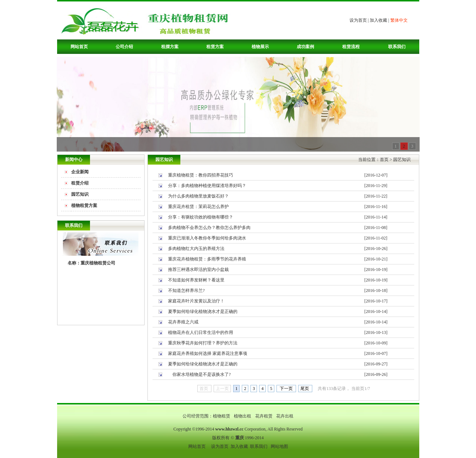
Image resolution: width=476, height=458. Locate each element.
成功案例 (305, 47)
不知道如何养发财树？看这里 (196, 280)
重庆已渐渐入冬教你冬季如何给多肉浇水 (207, 238)
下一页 (286, 389)
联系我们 (397, 47)
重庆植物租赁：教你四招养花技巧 (201, 175)
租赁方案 (215, 47)
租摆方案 (170, 47)
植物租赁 (222, 416)
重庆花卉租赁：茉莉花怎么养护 (198, 207)
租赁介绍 (80, 183)
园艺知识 (80, 194)
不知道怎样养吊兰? (186, 291)
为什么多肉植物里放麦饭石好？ (198, 196)
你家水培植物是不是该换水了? (199, 374)
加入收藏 (378, 20)
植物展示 (260, 47)
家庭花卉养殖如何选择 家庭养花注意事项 (208, 353)
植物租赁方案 (84, 205)
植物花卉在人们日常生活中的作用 (201, 332)
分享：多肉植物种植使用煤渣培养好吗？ (207, 186)
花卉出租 (285, 416)
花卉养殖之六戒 (183, 322)
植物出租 (243, 416)
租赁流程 (351, 47)
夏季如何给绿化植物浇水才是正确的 (203, 311)
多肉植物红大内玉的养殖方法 (196, 249)
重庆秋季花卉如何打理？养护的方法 (203, 343)
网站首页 (79, 47)
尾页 (305, 389)
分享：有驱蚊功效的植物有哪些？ (201, 217)
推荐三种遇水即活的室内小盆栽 (198, 270)
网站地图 (279, 446)
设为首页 (358, 20)
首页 (384, 160)
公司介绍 (124, 47)
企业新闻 (80, 172)
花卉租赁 (264, 416)
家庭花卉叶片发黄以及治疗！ (196, 301)
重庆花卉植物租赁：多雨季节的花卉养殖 (207, 259)
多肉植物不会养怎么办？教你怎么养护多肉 (209, 228)
